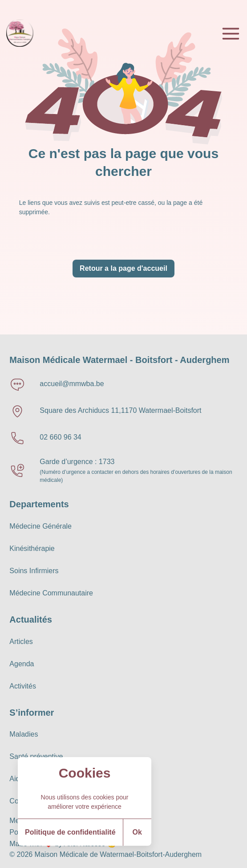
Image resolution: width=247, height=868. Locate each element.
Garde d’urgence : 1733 (77, 462)
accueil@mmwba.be (72, 384)
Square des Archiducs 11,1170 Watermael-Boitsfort (120, 410)
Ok (137, 832)
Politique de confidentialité (70, 832)
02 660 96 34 (60, 437)
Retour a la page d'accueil (123, 268)
